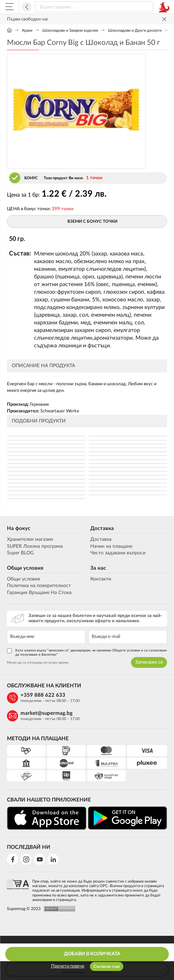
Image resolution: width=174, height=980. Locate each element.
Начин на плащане (111, 546)
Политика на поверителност (39, 586)
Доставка (102, 528)
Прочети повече (68, 966)
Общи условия (25, 568)
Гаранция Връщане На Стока (39, 593)
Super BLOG (20, 553)
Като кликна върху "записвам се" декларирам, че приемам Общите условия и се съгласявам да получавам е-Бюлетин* (87, 652)
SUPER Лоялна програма (35, 546)
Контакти (101, 579)
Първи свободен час (28, 19)
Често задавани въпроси (118, 553)
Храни (27, 30)
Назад (27, 7)
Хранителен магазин (30, 539)
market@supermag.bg (47, 713)
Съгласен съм (107, 966)
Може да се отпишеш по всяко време (38, 663)
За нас (98, 568)
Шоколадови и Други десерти (135, 30)
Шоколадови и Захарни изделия (70, 30)
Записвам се (149, 662)
